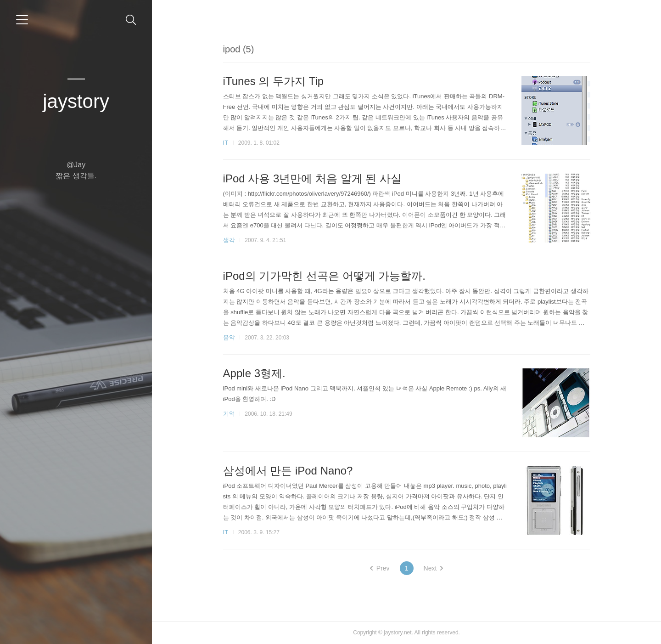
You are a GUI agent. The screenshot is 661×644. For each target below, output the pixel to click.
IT (226, 143)
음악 (229, 337)
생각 (229, 240)
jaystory (76, 101)
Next (434, 568)
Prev (380, 568)
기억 (229, 414)
